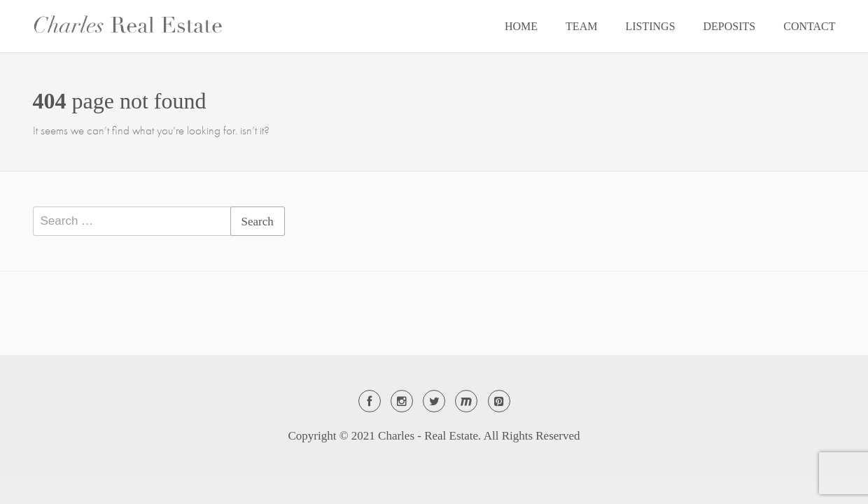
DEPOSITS (730, 26)
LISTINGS (650, 26)
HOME (521, 26)
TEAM (581, 26)
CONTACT (809, 26)
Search (258, 222)
